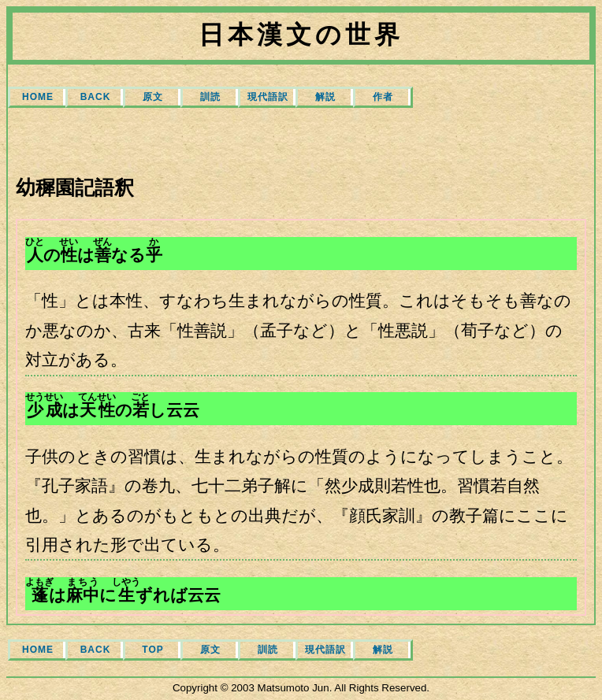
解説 (325, 97)
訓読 (210, 97)
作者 (383, 97)
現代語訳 (268, 97)
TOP (152, 650)
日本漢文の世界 (301, 35)
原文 (153, 97)
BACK (96, 97)
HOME (38, 97)
